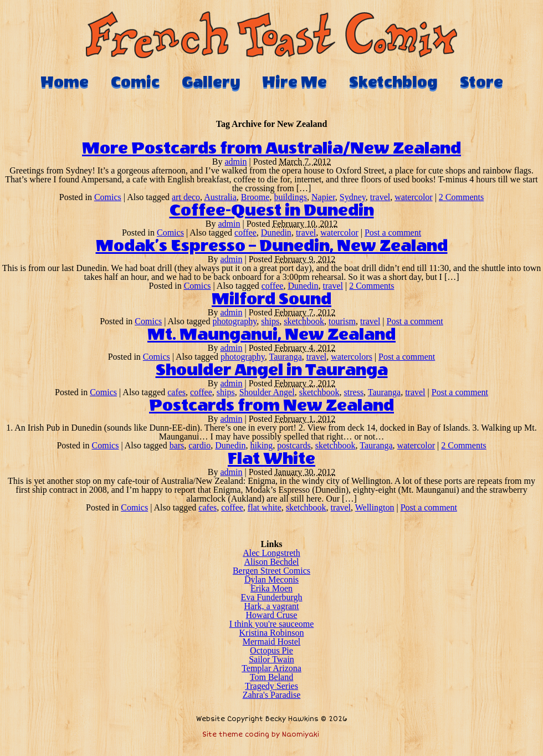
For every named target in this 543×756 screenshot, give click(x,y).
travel (380, 197)
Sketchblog (393, 82)
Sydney (353, 197)
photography (234, 321)
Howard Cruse (272, 615)
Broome (255, 197)
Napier (323, 197)
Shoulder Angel (267, 392)
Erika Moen (271, 588)
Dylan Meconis (271, 579)
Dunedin (276, 233)
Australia (220, 197)
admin (236, 162)
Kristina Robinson (272, 633)
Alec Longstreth (271, 553)
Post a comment (393, 233)
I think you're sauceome (272, 624)
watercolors (352, 357)
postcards (294, 445)
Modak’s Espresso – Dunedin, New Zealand (272, 246)
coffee (245, 233)
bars (177, 445)
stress (354, 392)
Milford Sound (271, 299)
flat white (265, 507)
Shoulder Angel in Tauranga (272, 370)
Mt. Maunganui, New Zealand (271, 335)
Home (65, 82)
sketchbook (304, 321)
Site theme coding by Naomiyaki (261, 735)
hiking (261, 445)
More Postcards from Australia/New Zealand (271, 149)
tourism (342, 321)
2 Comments (461, 197)
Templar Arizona (271, 668)
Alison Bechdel (271, 562)
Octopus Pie (271, 650)
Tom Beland (271, 677)
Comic (135, 82)
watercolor (413, 197)
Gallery (211, 82)
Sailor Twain (271, 659)
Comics (108, 197)
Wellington (375, 507)
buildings (290, 197)
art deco (186, 197)
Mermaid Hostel (271, 642)
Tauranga (286, 357)
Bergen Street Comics (271, 571)
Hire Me (294, 82)
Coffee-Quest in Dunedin (272, 211)
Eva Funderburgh (271, 597)
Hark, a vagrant (271, 606)
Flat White (271, 459)
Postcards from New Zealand (271, 406)
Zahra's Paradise (272, 695)
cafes (176, 392)
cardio (199, 445)
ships (270, 321)
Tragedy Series (271, 686)
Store (481, 82)
